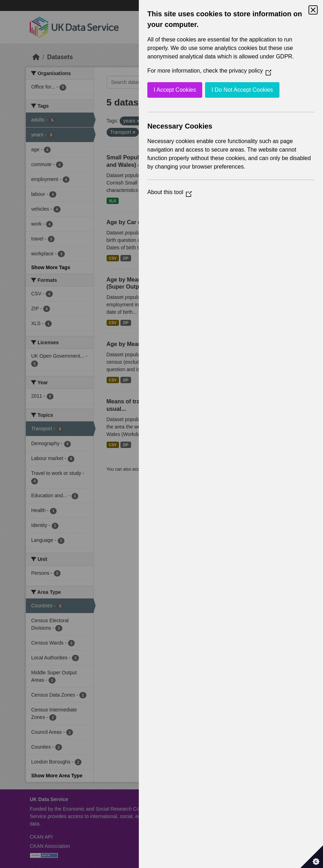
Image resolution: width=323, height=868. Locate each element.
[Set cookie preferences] (312, 857)
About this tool (169, 192)
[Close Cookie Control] (313, 10)
